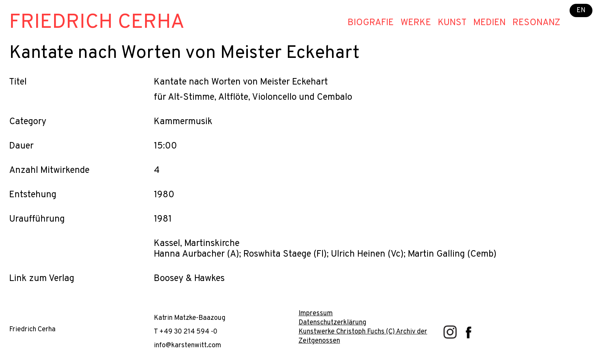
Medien (489, 23)
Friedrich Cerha (97, 23)
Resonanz (536, 23)
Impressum (316, 314)
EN (581, 10)
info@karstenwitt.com (188, 346)
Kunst (452, 23)
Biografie (371, 23)
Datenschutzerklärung (332, 323)
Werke (416, 23)
